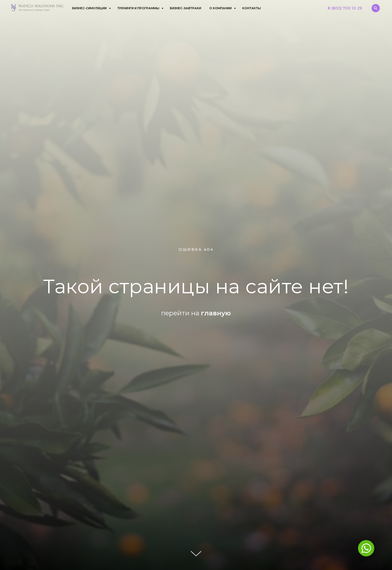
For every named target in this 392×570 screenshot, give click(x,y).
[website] (376, 8)
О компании (221, 8)
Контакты (252, 8)
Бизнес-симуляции (90, 8)
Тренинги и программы (139, 8)
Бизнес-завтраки (186, 8)
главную (216, 313)
